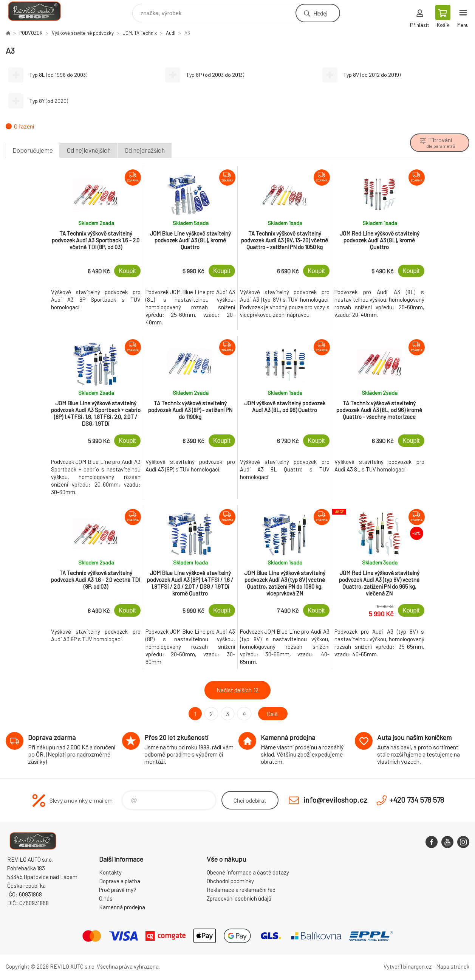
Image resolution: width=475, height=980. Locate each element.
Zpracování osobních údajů (239, 898)
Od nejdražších (145, 150)
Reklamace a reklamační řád (241, 890)
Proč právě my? (118, 890)
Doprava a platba (120, 881)
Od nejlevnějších (89, 150)
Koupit (127, 271)
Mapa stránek (453, 966)
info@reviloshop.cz (335, 800)
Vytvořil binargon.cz (408, 966)
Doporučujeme (33, 150)
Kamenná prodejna (122, 907)
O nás (106, 898)
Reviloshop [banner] (39, 11)
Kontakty (110, 872)
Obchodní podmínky (230, 881)
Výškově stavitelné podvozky (83, 33)
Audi (171, 33)
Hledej (320, 13)
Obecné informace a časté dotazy (248, 872)
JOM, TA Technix (140, 33)
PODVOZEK (31, 33)
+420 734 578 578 (417, 800)
